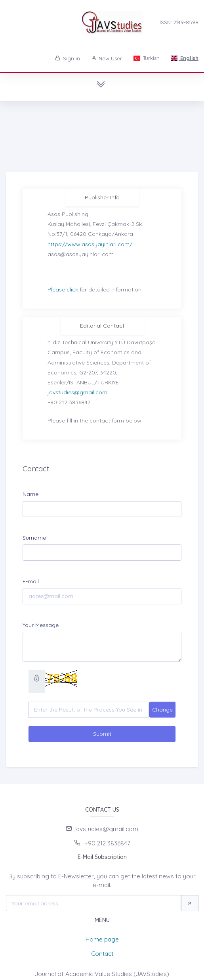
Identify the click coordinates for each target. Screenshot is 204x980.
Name (31, 494)
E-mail (31, 581)
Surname (34, 538)
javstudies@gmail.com (77, 392)
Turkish (146, 58)
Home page (102, 939)
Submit (102, 734)
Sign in (68, 58)
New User (107, 58)
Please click (63, 289)
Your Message (41, 625)
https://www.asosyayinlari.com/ (90, 244)
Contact (102, 954)
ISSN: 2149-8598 (179, 22)
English (185, 58)
